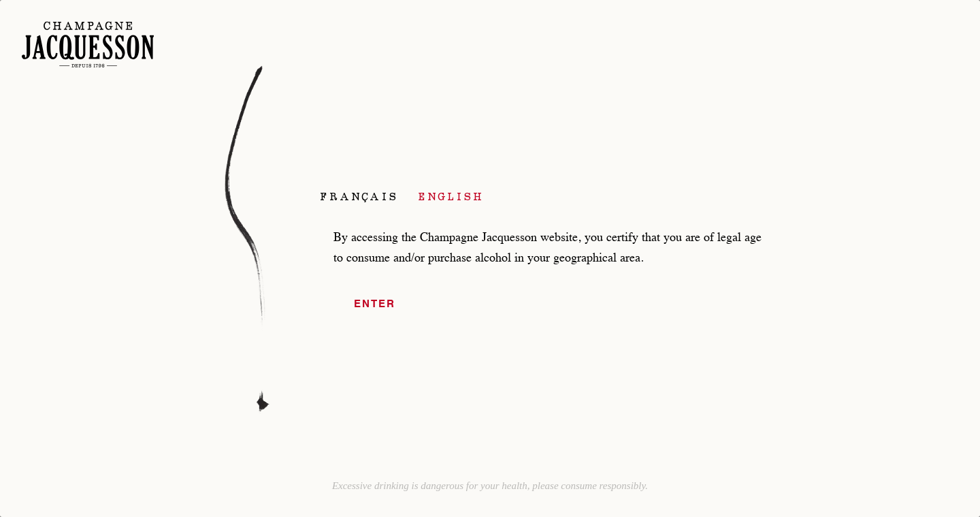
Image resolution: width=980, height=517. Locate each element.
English (451, 196)
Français (359, 196)
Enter (375, 304)
